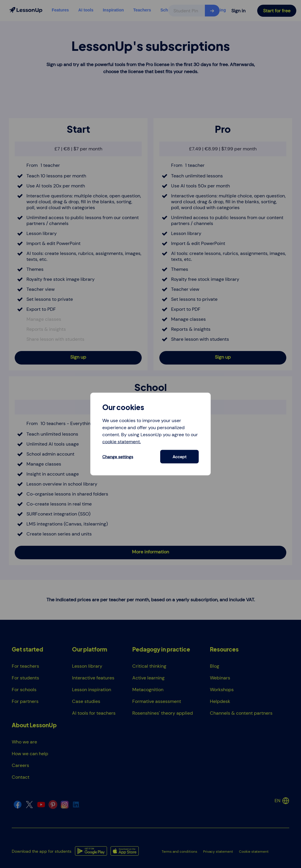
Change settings (118, 457)
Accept (179, 457)
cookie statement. (122, 441)
